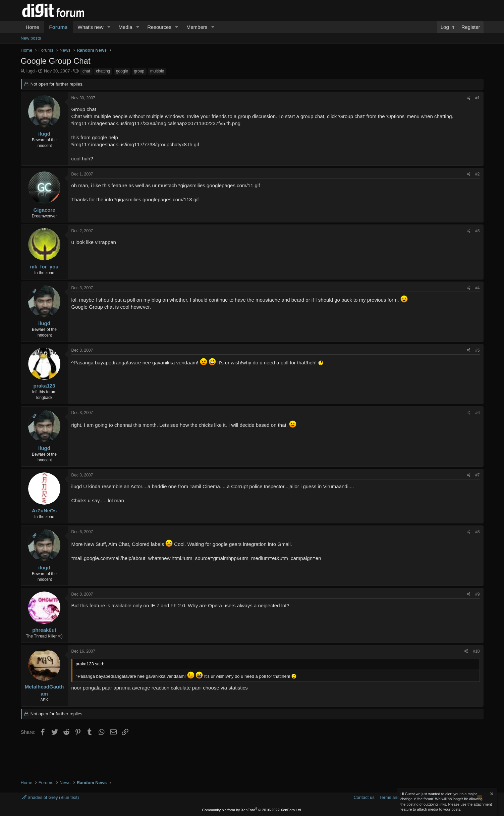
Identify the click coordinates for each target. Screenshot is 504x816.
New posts (31, 38)
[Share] (469, 98)
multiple (157, 71)
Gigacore (44, 210)
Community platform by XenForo (252, 810)
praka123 (44, 386)
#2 (477, 174)
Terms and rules (395, 797)
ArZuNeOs (44, 511)
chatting (103, 71)
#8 (477, 532)
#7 (477, 475)
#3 (477, 231)
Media (125, 27)
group (139, 71)
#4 (477, 288)
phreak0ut (44, 630)
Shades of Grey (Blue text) (51, 797)
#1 (477, 98)
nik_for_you (44, 267)
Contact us (364, 797)
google (122, 71)
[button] (109, 27)
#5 (477, 350)
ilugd (30, 71)
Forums (59, 27)
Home (33, 27)
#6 (477, 413)
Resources (159, 27)
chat (86, 71)
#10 (476, 651)
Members (197, 27)
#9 (477, 594)
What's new (91, 27)
